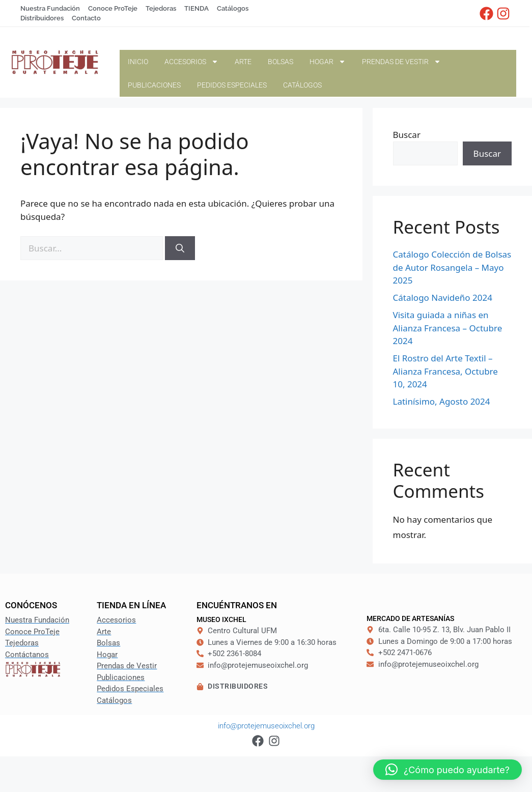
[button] (447, 770)
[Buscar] (180, 248)
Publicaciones (154, 85)
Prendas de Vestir (401, 62)
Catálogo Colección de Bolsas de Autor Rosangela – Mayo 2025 (452, 267)
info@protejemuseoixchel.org (266, 726)
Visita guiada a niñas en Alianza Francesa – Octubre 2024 (448, 328)
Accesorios (191, 62)
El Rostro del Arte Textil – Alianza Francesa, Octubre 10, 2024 (445, 371)
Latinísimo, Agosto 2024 (442, 401)
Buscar (407, 135)
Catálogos (302, 85)
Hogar (328, 62)
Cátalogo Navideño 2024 (443, 298)
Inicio (138, 62)
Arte (243, 62)
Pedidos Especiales (232, 85)
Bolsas (281, 62)
